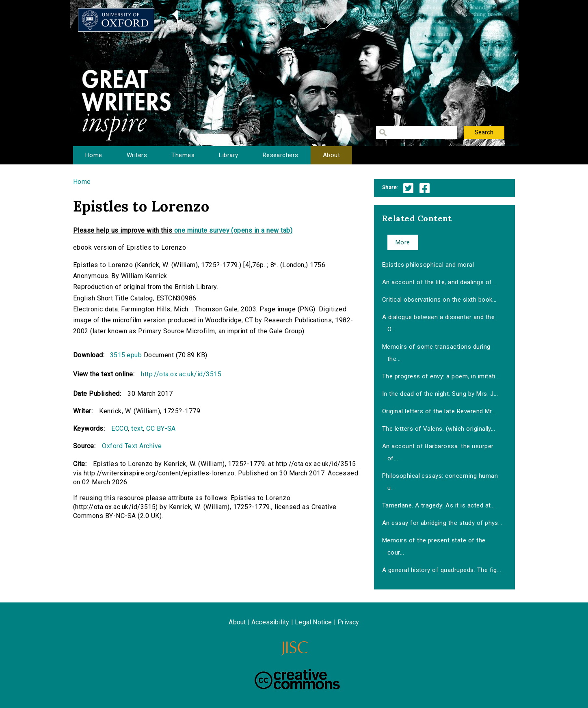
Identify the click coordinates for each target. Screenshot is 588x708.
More (403, 242)
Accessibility (270, 622)
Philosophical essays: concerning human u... (440, 482)
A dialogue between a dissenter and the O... (438, 323)
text (137, 428)
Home (94, 155)
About (331, 155)
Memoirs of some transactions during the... (436, 353)
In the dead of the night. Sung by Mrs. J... (440, 394)
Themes (183, 155)
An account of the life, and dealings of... (439, 282)
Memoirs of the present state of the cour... (434, 546)
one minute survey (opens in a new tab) (233, 230)
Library (228, 155)
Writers (137, 155)
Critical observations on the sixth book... (439, 300)
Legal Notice (313, 622)
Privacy (348, 622)
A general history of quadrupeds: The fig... (442, 570)
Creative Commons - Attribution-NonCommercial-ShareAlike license (297, 679)
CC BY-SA (161, 428)
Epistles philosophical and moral (428, 265)
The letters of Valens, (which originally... (439, 429)
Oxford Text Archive (132, 446)
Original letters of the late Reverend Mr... (439, 411)
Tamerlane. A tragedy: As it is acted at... (439, 505)
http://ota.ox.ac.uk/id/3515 (181, 374)
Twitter (408, 188)
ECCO (120, 428)
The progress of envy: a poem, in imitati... (441, 376)
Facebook (425, 188)
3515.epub (126, 355)
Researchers (281, 155)
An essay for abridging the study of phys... (442, 523)
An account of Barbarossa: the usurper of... (438, 452)
